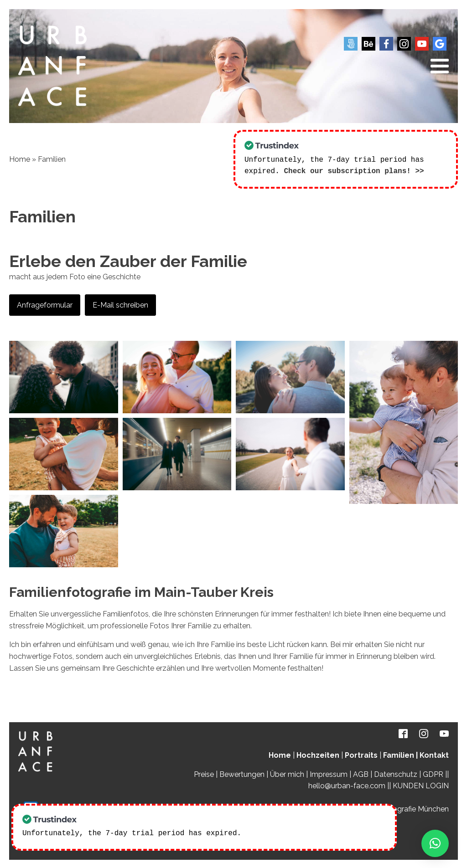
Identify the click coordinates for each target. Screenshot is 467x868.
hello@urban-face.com (347, 785)
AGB (361, 773)
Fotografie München (415, 808)
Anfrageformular (45, 304)
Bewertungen (242, 773)
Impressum (329, 773)
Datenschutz (396, 773)
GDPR (433, 773)
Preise (204, 773)
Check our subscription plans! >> (354, 170)
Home (20, 159)
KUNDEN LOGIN (421, 785)
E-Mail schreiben (120, 304)
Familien (399, 754)
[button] (435, 843)
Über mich (287, 773)
